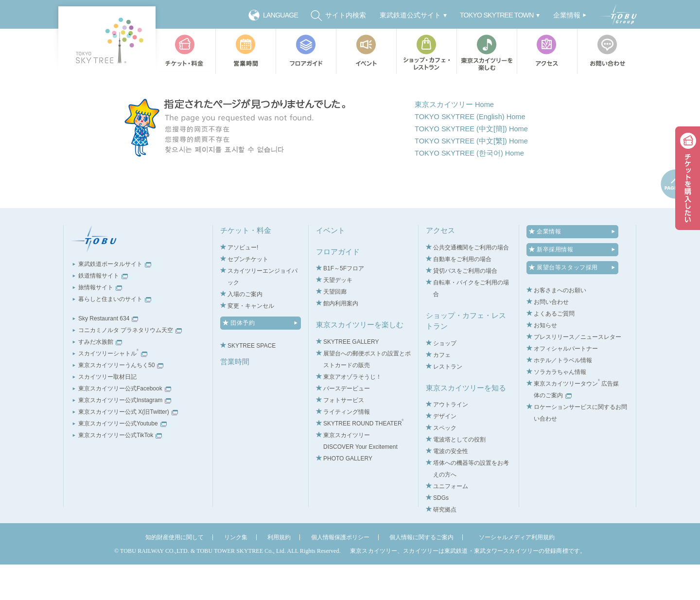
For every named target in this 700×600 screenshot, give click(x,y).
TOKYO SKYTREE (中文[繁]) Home (476, 178)
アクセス (547, 51)
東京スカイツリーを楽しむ (487, 51)
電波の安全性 (451, 487)
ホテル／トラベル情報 (563, 396)
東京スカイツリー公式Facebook (125, 424)
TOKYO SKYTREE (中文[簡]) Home (476, 165)
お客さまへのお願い (560, 326)
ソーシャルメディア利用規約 (517, 573)
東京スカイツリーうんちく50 (121, 401)
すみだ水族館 (100, 378)
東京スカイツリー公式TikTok (120, 471)
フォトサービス (344, 436)
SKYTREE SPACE (252, 381)
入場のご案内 (245, 330)
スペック (445, 464)
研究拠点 (445, 546)
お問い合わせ (609, 51)
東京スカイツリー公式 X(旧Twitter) (128, 448)
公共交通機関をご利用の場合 (471, 283)
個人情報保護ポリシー (340, 573)
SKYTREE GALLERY (351, 377)
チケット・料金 (185, 51)
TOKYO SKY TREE (107, 40)
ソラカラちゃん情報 (560, 408)
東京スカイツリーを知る (466, 423)
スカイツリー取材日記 (107, 413)
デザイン (445, 452)
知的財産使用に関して (175, 573)
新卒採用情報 (555, 285)
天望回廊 (335, 328)
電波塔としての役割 (459, 476)
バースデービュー (347, 424)
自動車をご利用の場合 (462, 295)
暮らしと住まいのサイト (115, 335)
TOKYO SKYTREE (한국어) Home (474, 191)
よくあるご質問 (554, 350)
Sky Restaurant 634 (108, 354)
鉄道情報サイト (103, 312)
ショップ (445, 379)
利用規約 (279, 573)
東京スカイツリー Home (457, 138)
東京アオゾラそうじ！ (352, 412)
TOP (195, 84)
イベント (366, 51)
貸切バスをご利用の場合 (465, 306)
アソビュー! (243, 283)
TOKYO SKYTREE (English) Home (475, 151)
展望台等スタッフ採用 (567, 303)
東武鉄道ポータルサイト (115, 300)
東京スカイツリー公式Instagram (125, 436)
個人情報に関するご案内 (421, 573)
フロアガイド (306, 51)
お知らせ (545, 361)
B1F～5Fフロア (344, 304)
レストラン (448, 402)
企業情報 (549, 267)
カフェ (442, 390)
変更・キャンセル (251, 341)
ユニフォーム (451, 522)
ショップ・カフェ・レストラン (426, 51)
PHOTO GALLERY (348, 494)
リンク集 (236, 573)
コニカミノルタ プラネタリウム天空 (130, 366)
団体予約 (243, 358)
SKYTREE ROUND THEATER (363, 459)
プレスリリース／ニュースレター (577, 373)
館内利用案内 (341, 339)
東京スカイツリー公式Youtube (122, 459)
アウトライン (451, 441)
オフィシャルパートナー (566, 385)
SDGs (441, 534)
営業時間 (245, 51)
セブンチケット (248, 295)
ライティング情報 (347, 447)
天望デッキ (338, 316)
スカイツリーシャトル (113, 389)
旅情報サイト (100, 323)
